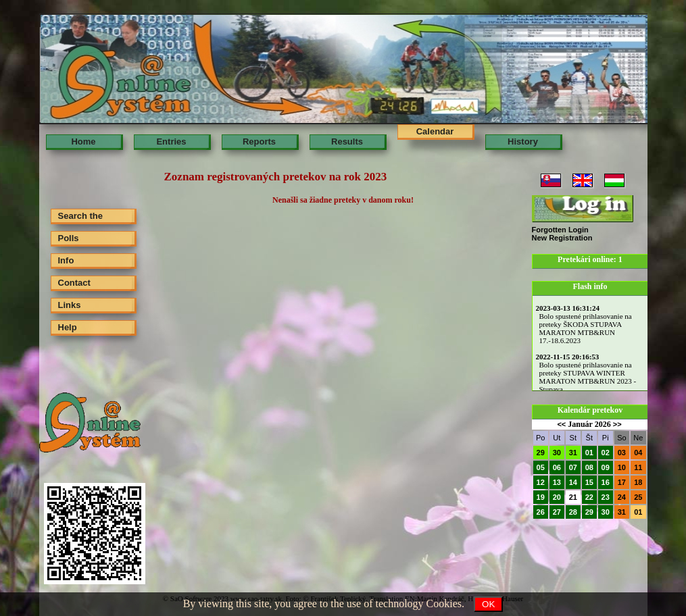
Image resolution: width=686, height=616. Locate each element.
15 (589, 482)
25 (638, 497)
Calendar (435, 131)
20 (557, 497)
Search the (80, 216)
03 (622, 453)
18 (638, 482)
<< (561, 424)
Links (70, 305)
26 (541, 512)
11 (638, 467)
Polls (69, 238)
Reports (259, 142)
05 (541, 467)
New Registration (562, 238)
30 (557, 453)
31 (573, 453)
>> (617, 424)
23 (606, 497)
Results (347, 142)
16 (606, 482)
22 (589, 497)
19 (541, 497)
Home (83, 142)
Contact (74, 283)
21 (573, 497)
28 (573, 512)
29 (541, 453)
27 (557, 512)
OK (488, 604)
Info (66, 260)
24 (622, 497)
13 (557, 482)
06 (557, 467)
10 (622, 467)
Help (68, 327)
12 (541, 482)
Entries (171, 142)
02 (606, 453)
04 (638, 453)
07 (573, 467)
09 (606, 467)
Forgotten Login (560, 230)
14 (573, 482)
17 (622, 482)
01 (589, 453)
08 (589, 467)
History (523, 142)
